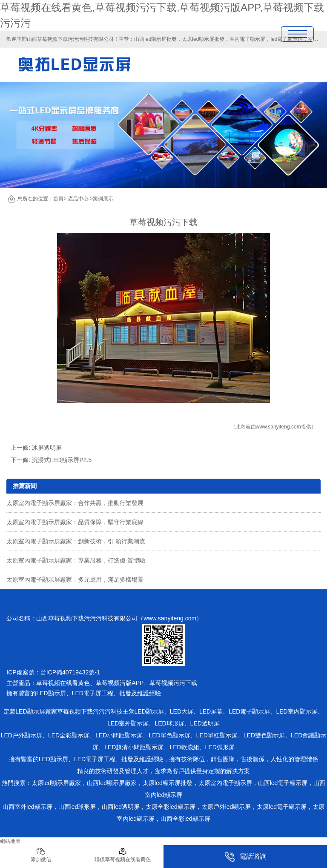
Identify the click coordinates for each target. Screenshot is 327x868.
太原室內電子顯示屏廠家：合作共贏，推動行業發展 (75, 503)
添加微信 (41, 855)
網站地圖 (10, 841)
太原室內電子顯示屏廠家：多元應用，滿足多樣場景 (75, 580)
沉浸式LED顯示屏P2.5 (62, 460)
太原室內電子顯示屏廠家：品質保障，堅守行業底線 (75, 522)
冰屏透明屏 (47, 448)
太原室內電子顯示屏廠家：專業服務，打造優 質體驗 (76, 560)
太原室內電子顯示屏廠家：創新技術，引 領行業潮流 (76, 541)
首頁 (58, 199)
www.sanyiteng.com (278, 427)
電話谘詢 (245, 857)
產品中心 (78, 199)
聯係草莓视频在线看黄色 (123, 855)
